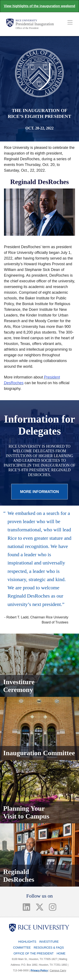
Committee (22, 948)
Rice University (26, 20)
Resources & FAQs (49, 948)
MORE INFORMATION (39, 492)
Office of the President (27, 28)
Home (61, 953)
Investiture (49, 942)
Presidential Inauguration (35, 24)
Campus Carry (58, 971)
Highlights (27, 942)
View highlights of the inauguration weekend (39, 6)
